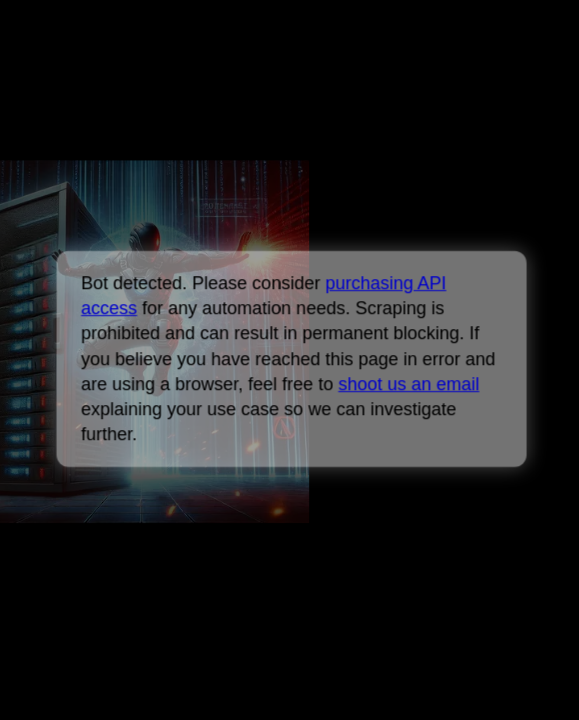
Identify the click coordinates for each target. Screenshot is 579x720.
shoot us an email (408, 384)
